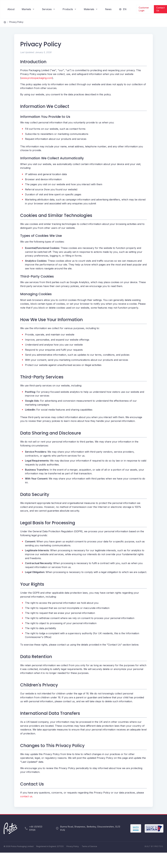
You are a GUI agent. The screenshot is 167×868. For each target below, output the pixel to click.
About (11, 9)
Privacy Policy (16, 22)
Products (70, 9)
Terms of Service (89, 846)
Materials (91, 9)
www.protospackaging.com (37, 78)
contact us (26, 796)
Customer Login (144, 9)
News (108, 9)
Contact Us (160, 9)
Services (49, 9)
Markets (28, 9)
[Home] (5, 22)
